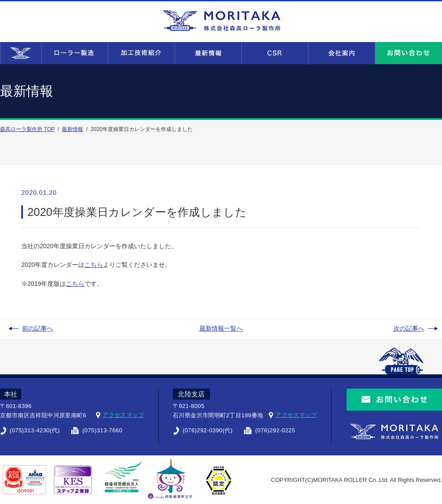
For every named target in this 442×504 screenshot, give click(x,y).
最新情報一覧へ (221, 328)
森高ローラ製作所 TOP (27, 129)
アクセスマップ (123, 415)
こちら (94, 265)
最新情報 (72, 129)
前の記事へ (38, 328)
